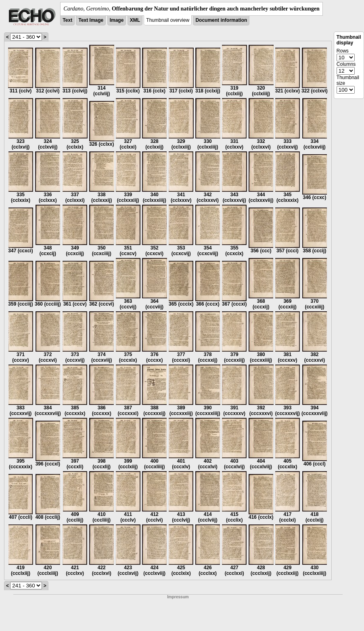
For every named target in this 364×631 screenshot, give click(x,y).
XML (135, 20)
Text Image (91, 20)
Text (67, 20)
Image (117, 20)
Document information (221, 20)
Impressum (178, 597)
